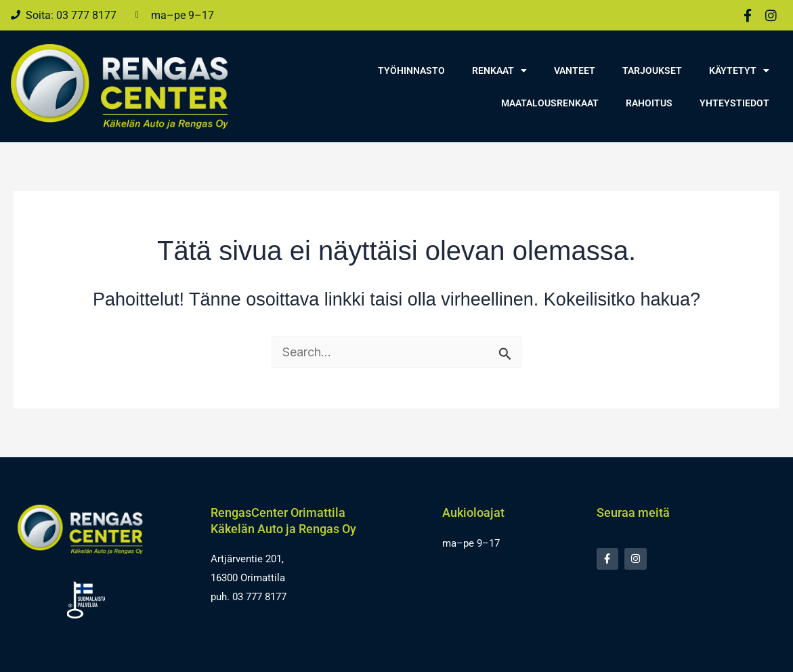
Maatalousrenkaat (550, 103)
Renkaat (499, 70)
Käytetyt (739, 70)
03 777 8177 (259, 597)
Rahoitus (649, 103)
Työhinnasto (411, 70)
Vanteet (575, 70)
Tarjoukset (652, 70)
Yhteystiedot (734, 103)
